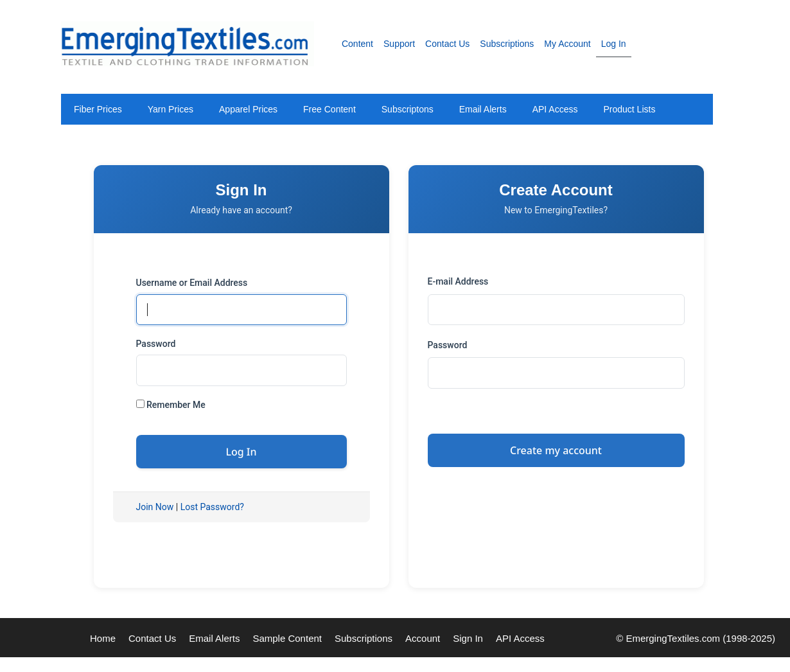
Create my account (556, 450)
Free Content (329, 109)
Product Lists (629, 109)
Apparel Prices (248, 109)
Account (423, 638)
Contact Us (447, 44)
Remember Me (171, 405)
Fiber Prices (98, 109)
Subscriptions (507, 44)
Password (156, 344)
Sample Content (287, 638)
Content (357, 44)
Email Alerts (483, 109)
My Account (567, 44)
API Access (555, 109)
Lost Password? (212, 507)
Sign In (468, 638)
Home (103, 638)
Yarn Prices (171, 109)
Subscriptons (408, 109)
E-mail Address (458, 281)
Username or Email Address (192, 283)
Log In (614, 44)
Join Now (155, 507)
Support (399, 44)
